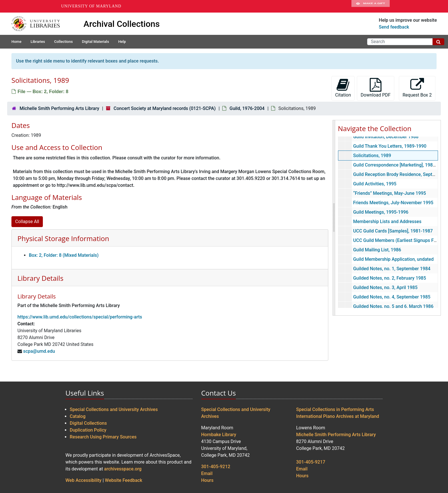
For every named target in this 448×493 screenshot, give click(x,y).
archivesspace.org (123, 469)
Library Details (40, 278)
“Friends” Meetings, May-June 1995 (389, 193)
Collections (63, 42)
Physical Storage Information (63, 238)
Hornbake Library (219, 435)
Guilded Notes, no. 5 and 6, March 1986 (393, 306)
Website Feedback (124, 480)
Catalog (78, 416)
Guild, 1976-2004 (247, 108)
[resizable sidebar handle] (334, 218)
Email (207, 473)
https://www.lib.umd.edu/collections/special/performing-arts (80, 317)
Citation (343, 88)
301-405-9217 (311, 462)
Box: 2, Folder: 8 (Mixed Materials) (64, 255)
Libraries (38, 42)
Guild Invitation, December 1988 (386, 137)
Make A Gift (371, 6)
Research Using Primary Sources (103, 437)
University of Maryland (91, 6)
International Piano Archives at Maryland (338, 416)
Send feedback (394, 27)
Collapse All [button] (27, 222)
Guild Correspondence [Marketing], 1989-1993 (400, 165)
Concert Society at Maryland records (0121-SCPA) (165, 108)
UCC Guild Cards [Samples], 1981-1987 (393, 231)
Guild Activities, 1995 (374, 184)
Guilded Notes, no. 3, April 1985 (385, 287)
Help (122, 42)
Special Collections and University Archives (114, 409)
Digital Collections (88, 423)
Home (16, 42)
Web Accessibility (83, 480)
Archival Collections (122, 24)
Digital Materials (96, 42)
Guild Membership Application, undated (393, 259)
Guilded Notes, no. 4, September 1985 (391, 297)
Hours (207, 480)
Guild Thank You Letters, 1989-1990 (389, 146)
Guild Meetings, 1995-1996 (380, 212)
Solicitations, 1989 (372, 156)
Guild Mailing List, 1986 (377, 250)
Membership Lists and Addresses (387, 222)
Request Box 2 (417, 88)
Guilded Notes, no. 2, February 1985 (389, 278)
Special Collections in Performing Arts (335, 409)
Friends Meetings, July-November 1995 (393, 203)
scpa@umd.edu (39, 351)
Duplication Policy (88, 430)
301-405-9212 (216, 467)
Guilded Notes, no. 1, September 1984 (391, 269)
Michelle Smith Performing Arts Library (59, 108)
